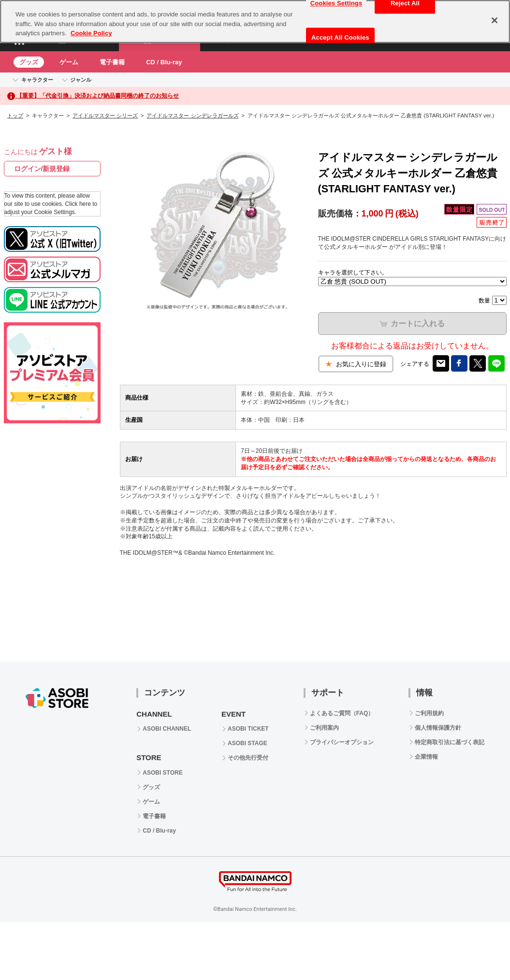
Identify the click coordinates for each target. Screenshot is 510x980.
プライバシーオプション (342, 742)
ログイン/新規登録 (42, 169)
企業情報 (426, 757)
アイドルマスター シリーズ (105, 115)
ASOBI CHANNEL (167, 729)
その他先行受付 (248, 758)
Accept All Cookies (340, 37)
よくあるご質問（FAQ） (342, 713)
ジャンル (81, 80)
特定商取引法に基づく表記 (450, 742)
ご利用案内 (324, 728)
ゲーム (69, 62)
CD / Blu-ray (164, 62)
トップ (15, 115)
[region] (255, 22)
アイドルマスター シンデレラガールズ (192, 115)
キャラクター (37, 80)
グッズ (29, 62)
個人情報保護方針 (438, 728)
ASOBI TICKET (248, 729)
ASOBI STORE (162, 773)
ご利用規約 (429, 713)
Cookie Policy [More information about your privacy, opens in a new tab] (91, 33)
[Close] (495, 20)
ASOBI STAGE (248, 743)
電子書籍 (112, 62)
